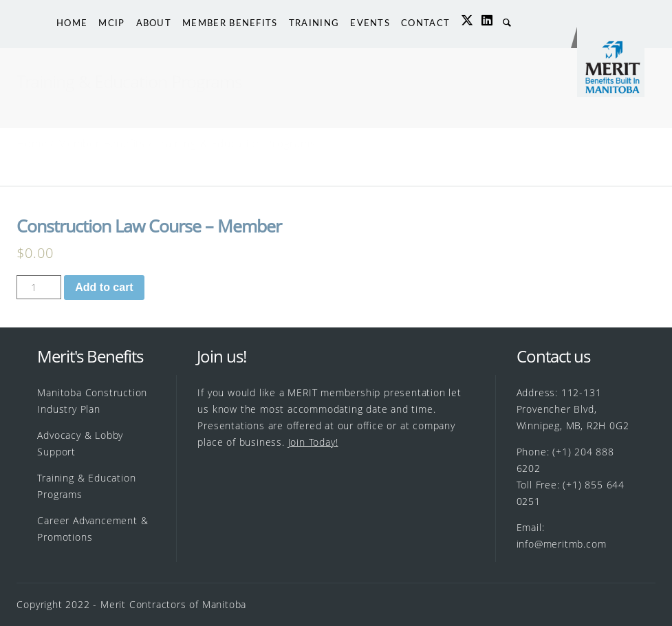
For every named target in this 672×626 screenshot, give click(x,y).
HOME (72, 23)
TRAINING (314, 23)
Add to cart (104, 287)
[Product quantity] (39, 287)
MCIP (111, 23)
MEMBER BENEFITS (230, 23)
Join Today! (313, 442)
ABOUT (154, 23)
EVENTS (370, 23)
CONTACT (425, 23)
